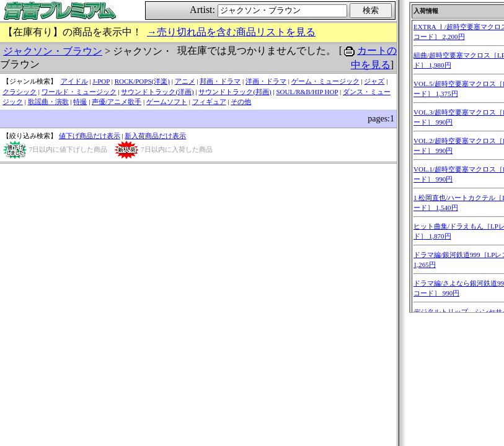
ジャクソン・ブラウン (53, 51)
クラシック (20, 92)
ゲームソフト (167, 102)
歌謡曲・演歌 (48, 102)
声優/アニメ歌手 (117, 102)
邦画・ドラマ (220, 81)
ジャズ (374, 81)
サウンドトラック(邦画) (235, 92)
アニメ (185, 81)
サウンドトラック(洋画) (157, 92)
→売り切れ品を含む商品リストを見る (231, 32)
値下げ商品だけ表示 (90, 136)
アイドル (74, 81)
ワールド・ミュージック (79, 92)
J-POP (101, 81)
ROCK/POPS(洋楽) (142, 81)
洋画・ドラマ (266, 81)
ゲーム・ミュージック (325, 81)
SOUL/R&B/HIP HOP (307, 92)
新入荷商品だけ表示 (155, 136)
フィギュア (209, 102)
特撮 (80, 102)
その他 (241, 102)
